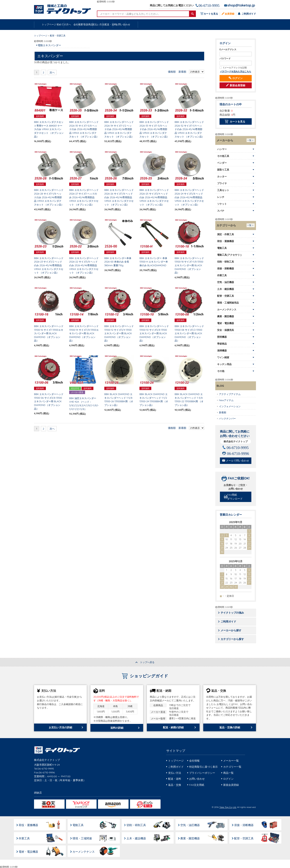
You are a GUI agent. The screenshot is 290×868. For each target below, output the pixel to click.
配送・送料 (208, 25)
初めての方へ (82, 25)
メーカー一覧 (231, 761)
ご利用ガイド (248, 13)
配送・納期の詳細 (173, 728)
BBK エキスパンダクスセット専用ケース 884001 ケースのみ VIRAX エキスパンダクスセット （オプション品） (49, 129)
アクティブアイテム (230, 394)
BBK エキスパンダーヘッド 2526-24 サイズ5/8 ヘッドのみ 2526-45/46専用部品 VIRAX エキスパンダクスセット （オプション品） (189, 198)
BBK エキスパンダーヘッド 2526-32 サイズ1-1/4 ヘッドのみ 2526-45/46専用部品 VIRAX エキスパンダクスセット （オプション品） (189, 129)
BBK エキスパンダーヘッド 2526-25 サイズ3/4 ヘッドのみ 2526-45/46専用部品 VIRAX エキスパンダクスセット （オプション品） (154, 198)
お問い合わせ (240, 25)
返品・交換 (175, 785)
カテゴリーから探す (232, 640)
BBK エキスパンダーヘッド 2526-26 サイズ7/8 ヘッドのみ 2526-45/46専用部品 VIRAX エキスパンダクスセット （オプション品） (119, 198)
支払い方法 (176, 25)
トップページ (50, 25)
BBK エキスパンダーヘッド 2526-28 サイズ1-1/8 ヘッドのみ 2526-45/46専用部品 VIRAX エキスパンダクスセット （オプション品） (49, 198)
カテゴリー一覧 (232, 767)
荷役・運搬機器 (29, 825)
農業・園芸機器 (192, 838)
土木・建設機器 (138, 838)
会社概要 (113, 25)
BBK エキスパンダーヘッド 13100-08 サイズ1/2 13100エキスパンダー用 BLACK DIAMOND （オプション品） (189, 333)
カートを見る (210, 13)
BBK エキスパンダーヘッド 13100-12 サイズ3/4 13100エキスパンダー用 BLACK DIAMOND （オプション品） (119, 333)
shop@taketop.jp (241, 5)
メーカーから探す (231, 631)
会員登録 (229, 13)
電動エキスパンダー (49, 46)
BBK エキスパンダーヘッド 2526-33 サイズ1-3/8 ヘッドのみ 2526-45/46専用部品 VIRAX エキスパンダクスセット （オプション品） (154, 129)
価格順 (172, 72)
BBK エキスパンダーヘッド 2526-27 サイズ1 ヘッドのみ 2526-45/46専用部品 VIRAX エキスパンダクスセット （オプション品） (84, 198)
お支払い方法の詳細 (60, 728)
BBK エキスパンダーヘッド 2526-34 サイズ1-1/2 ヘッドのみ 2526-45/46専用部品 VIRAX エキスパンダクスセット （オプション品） (119, 129)
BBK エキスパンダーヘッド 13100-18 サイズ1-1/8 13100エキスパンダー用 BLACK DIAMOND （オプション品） (189, 265)
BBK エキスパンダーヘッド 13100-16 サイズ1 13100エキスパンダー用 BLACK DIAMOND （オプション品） (49, 333)
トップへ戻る (147, 663)
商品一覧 (228, 773)
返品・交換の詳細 (230, 728)
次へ (52, 73)
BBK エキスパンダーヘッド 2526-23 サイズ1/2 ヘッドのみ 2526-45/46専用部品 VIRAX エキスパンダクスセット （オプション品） (49, 265)
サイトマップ (176, 751)
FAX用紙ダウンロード (236, 497)
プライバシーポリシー (202, 773)
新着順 (182, 72)
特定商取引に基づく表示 (203, 767)
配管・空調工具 (247, 838)
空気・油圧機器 (192, 825)
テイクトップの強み (232, 613)
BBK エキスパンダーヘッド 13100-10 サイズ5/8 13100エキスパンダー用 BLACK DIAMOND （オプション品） (154, 333)
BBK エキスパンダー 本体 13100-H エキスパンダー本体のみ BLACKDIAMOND (154, 262)
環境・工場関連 (83, 838)
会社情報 (194, 761)
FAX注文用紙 (197, 785)
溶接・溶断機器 (247, 825)
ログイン (237, 78)
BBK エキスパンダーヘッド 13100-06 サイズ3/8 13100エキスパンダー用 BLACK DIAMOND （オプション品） (49, 401)
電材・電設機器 (29, 851)
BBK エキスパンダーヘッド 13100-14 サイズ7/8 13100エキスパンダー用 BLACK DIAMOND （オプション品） (84, 333)
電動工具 (79, 825)
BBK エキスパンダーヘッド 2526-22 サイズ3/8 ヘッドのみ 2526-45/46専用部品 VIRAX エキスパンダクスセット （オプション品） (84, 265)
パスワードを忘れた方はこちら (236, 72)
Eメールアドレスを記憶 (235, 68)
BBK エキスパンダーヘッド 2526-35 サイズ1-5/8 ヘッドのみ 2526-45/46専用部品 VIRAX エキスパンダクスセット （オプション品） (84, 129)
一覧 (249, 140)
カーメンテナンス (85, 851)
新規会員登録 (237, 86)
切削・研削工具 (138, 825)
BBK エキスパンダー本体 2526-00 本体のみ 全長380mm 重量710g (118, 262)
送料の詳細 (117, 728)
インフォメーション (230, 406)
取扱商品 (145, 25)
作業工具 (25, 838)
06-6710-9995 (209, 6)
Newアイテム (226, 400)
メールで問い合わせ (237, 461)
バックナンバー (227, 419)
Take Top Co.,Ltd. (228, 807)
